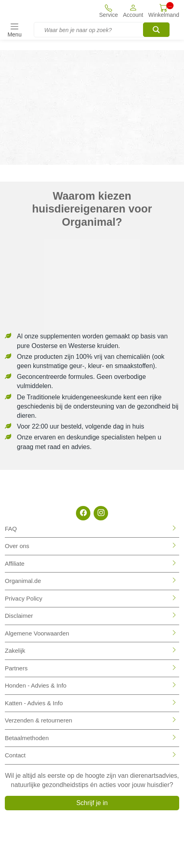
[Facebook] (83, 513)
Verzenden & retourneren (39, 720)
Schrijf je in (92, 803)
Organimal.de (23, 581)
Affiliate (15, 563)
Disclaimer (19, 616)
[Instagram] (101, 513)
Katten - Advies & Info (34, 703)
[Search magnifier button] (156, 30)
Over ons (17, 546)
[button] (133, 11)
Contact (15, 755)
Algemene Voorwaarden (37, 633)
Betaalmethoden (27, 738)
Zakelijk (15, 650)
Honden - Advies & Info (36, 685)
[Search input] (106, 30)
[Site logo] (32, 11)
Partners (16, 668)
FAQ (11, 529)
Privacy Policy (24, 598)
